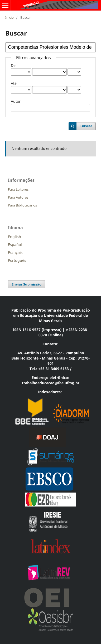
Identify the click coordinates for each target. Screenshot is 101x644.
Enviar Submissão (27, 284)
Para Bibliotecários (22, 205)
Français (15, 252)
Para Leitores (18, 189)
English (15, 237)
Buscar (86, 126)
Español (15, 245)
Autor (16, 101)
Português (17, 260)
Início (9, 17)
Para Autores (18, 197)
